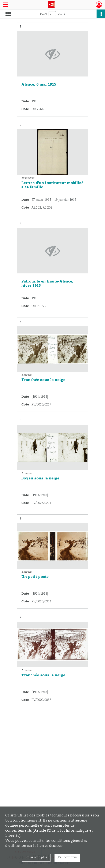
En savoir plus (36, 857)
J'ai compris (67, 857)
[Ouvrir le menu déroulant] (6, 5)
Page (43, 14)
